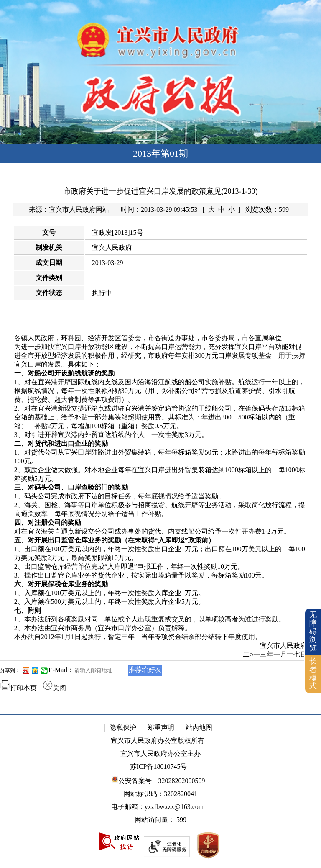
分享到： (10, 670)
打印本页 (18, 688)
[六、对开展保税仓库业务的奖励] (161, 584)
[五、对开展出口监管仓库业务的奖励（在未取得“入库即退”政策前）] (161, 541)
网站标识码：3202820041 (160, 794)
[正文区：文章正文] (160, 441)
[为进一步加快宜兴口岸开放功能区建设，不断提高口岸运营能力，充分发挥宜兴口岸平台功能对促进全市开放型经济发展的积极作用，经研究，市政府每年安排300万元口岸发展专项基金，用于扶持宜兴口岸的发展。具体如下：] (161, 356)
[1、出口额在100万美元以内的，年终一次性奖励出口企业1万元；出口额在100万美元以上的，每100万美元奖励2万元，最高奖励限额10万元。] (161, 554)
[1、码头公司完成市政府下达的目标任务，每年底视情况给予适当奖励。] (161, 497)
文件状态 (49, 293)
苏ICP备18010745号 (159, 767)
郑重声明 (161, 728)
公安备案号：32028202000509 (158, 780)
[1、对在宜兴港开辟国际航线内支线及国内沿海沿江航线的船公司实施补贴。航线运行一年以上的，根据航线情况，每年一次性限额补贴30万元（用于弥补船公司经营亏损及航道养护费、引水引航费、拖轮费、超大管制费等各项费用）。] (161, 391)
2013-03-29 (108, 263)
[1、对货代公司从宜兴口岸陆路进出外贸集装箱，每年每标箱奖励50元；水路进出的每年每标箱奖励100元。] (161, 457)
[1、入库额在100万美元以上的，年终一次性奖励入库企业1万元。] (161, 593)
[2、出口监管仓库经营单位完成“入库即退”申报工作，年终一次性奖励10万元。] (161, 567)
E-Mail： (61, 670)
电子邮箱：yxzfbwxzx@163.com (157, 807)
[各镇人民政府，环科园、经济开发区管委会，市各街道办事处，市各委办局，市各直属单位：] (161, 338)
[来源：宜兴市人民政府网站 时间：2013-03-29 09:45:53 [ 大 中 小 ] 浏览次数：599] (161, 209)
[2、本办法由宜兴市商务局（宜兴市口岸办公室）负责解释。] (161, 628)
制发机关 (49, 248)
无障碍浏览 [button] (313, 631)
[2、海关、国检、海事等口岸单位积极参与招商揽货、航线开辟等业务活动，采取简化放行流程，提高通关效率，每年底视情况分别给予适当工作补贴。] (161, 510)
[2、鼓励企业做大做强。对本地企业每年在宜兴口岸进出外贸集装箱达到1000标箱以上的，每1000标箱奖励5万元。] (161, 475)
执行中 (102, 293)
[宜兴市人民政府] (161, 646)
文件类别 (49, 278)
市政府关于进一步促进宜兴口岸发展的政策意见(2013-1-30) (161, 191)
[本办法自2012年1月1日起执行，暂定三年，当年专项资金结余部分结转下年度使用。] (161, 637)
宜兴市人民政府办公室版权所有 (158, 741)
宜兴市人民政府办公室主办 (160, 754)
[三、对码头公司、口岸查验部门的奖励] (161, 488)
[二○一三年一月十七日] (161, 655)
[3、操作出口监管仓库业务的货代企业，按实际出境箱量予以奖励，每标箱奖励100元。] (161, 576)
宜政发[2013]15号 (118, 232)
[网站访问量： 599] (160, 820)
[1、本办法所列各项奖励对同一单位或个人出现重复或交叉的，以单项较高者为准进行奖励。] (161, 620)
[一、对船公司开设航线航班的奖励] (161, 374)
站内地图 (199, 728)
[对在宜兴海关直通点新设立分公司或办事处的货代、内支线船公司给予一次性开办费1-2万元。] (161, 532)
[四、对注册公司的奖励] (161, 523)
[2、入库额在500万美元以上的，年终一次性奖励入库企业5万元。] (161, 602)
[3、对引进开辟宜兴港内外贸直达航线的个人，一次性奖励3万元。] (161, 435)
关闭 (54, 688)
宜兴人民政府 (112, 248)
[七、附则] (161, 611)
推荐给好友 (145, 669)
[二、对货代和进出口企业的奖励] (161, 444)
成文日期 (49, 263)
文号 (49, 232)
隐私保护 (123, 728)
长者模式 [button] (313, 674)
